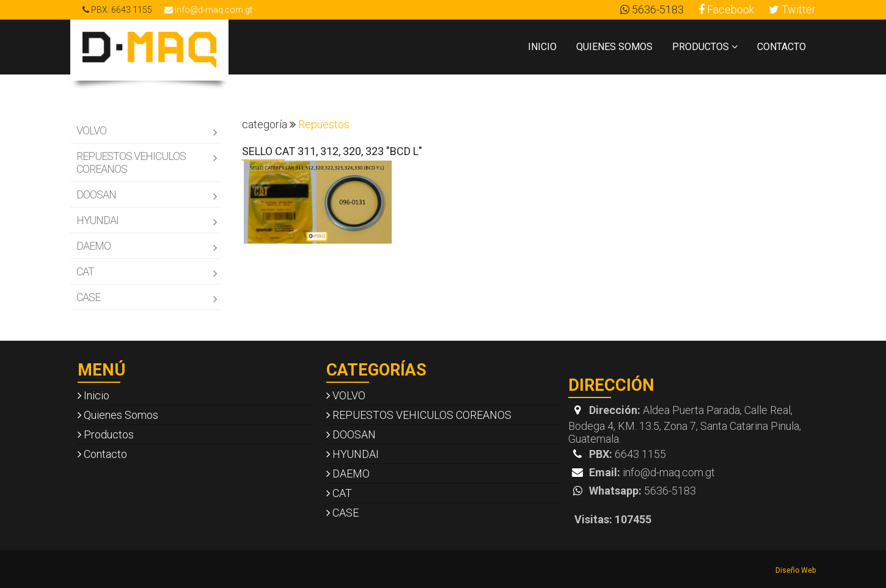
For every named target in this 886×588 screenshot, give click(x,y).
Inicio (542, 47)
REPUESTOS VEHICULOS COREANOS (146, 162)
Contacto (782, 47)
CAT (146, 272)
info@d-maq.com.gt (208, 10)
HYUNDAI (146, 221)
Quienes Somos (614, 47)
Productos (705, 47)
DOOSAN (146, 195)
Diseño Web (796, 570)
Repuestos (324, 124)
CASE (146, 298)
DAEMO (146, 246)
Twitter (792, 9)
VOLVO (146, 131)
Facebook (726, 9)
